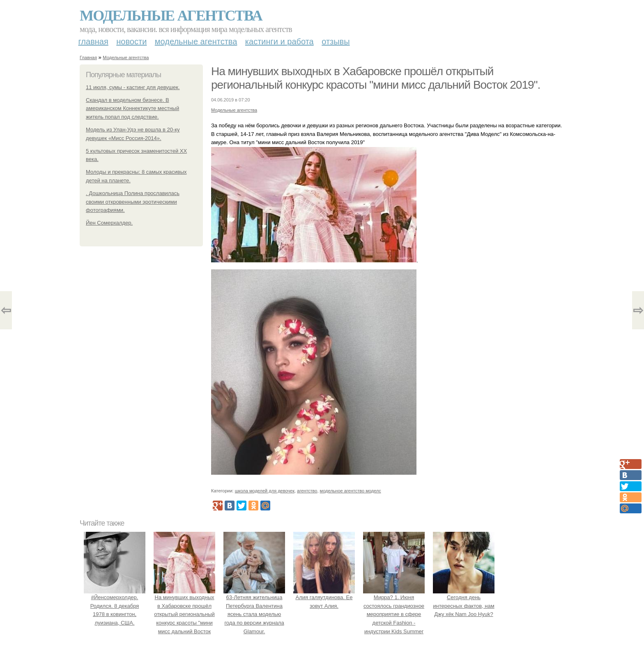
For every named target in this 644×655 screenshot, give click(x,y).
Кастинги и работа (279, 41)
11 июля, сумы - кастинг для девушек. (133, 87)
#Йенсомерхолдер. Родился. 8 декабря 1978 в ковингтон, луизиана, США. (115, 606)
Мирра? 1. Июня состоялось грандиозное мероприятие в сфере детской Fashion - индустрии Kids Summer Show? (394, 614)
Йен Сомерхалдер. (109, 223)
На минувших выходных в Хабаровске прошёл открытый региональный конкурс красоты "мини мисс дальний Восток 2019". (184, 614)
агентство (307, 491)
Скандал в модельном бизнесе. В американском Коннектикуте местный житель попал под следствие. (132, 109)
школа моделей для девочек (265, 491)
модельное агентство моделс (351, 491)
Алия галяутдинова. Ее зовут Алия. (324, 597)
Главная (93, 41)
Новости (131, 41)
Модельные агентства (171, 16)
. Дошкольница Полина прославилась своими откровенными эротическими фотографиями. (133, 202)
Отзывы (336, 41)
